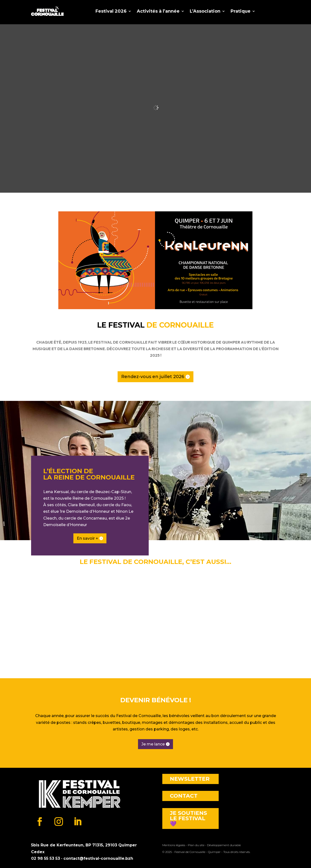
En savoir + (87, 538)
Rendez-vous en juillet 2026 (153, 377)
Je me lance (153, 744)
